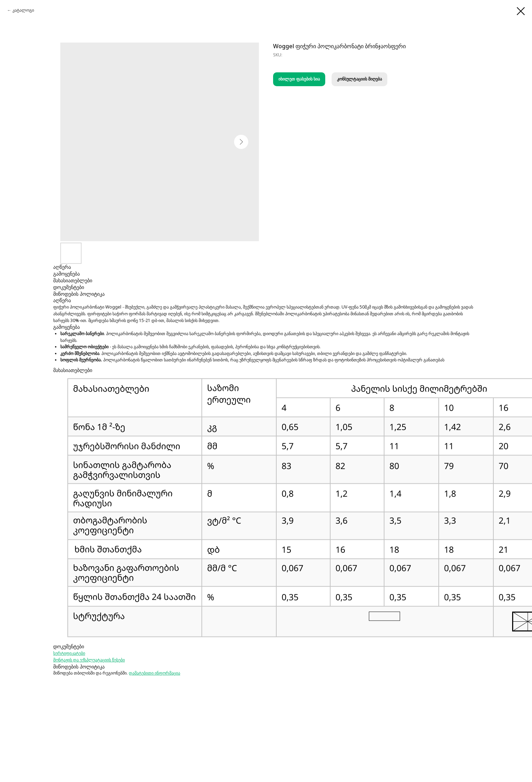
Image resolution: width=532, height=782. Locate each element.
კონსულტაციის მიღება (359, 79)
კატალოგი (23, 10)
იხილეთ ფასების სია (299, 79)
